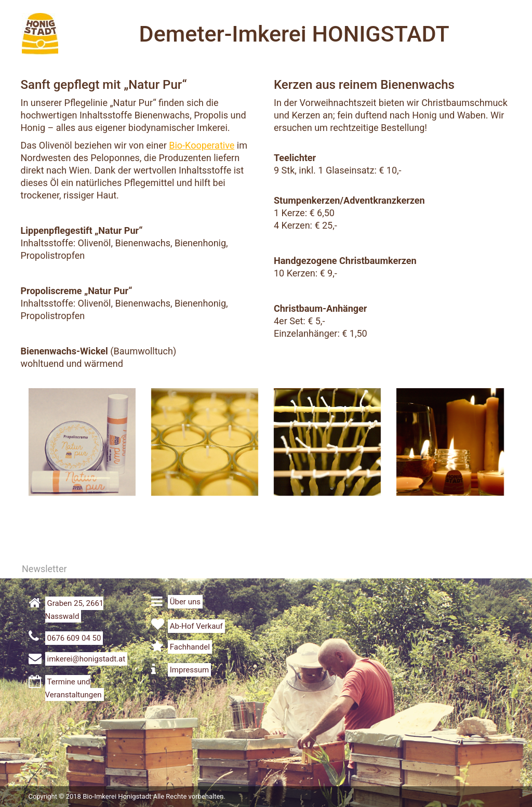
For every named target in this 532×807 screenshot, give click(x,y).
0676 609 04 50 (74, 638)
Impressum (189, 670)
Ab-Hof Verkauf (196, 626)
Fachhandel (190, 647)
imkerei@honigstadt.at (87, 659)
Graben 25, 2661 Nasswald (75, 610)
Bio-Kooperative (202, 145)
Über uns (185, 602)
